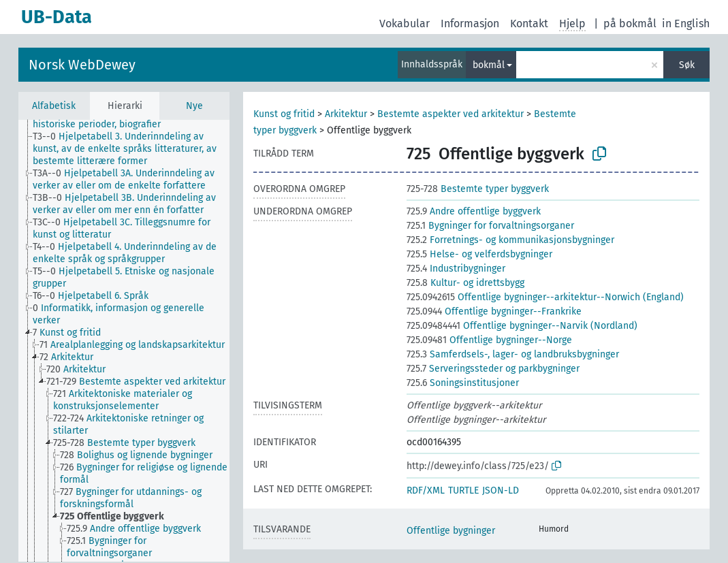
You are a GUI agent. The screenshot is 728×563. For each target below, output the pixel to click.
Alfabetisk (54, 106)
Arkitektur (346, 114)
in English (686, 23)
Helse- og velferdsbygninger (479, 254)
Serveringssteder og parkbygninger (493, 369)
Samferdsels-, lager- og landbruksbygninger (513, 354)
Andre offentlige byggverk (474, 211)
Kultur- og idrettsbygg (465, 283)
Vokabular (405, 23)
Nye (194, 106)
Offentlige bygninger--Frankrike (494, 311)
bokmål (489, 65)
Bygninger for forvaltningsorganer (490, 226)
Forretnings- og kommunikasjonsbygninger (510, 240)
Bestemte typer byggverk (478, 189)
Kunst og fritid (284, 114)
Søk (687, 65)
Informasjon (470, 23)
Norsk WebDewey (82, 65)
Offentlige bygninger (451, 531)
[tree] (124, 341)
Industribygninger (456, 269)
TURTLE (463, 490)
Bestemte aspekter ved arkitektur (450, 114)
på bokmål (630, 23)
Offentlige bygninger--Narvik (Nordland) (522, 326)
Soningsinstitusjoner (463, 383)
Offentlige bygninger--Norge (489, 340)
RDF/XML (426, 490)
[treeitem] (137, 149)
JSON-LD (501, 490)
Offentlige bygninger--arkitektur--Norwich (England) (545, 297)
